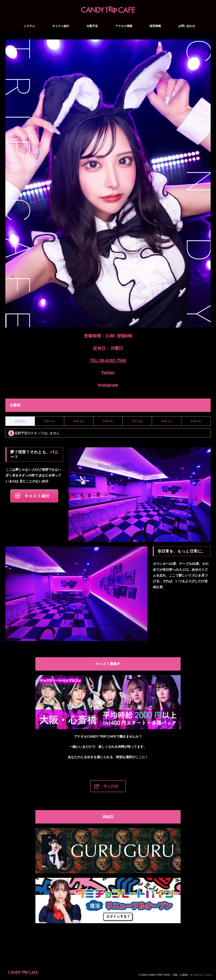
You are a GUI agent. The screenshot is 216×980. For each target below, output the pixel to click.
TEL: (95, 360)
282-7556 (117, 360)
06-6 (104, 360)
